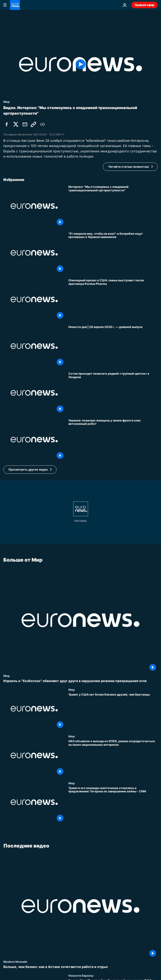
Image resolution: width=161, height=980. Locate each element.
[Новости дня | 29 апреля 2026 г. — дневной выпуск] (113, 346)
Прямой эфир (144, 5)
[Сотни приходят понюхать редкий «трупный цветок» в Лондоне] (113, 393)
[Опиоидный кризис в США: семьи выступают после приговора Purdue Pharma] (113, 299)
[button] (30, 470)
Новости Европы (81, 975)
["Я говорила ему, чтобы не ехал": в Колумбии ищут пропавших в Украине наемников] (113, 253)
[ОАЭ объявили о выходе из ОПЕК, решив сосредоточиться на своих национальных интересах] (113, 758)
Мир (7, 676)
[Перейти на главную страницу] (15, 5)
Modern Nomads (15, 961)
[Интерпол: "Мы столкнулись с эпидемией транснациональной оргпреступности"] (113, 206)
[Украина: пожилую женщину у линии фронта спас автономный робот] (113, 440)
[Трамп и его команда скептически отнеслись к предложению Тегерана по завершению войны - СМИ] (113, 805)
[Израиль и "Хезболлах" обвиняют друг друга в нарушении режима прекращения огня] (80, 681)
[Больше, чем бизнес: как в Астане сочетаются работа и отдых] (80, 967)
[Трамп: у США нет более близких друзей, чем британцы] (113, 711)
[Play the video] (80, 64)
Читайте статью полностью (128, 167)
